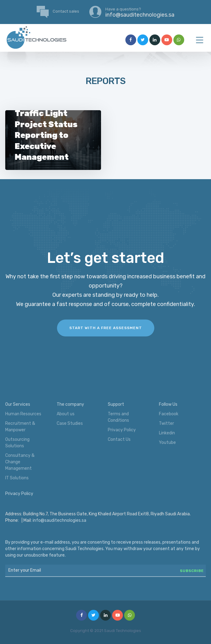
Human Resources (23, 414)
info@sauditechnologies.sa (59, 520)
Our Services (18, 404)
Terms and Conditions (118, 417)
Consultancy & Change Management (20, 462)
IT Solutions (17, 478)
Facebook (169, 414)
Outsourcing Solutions (17, 443)
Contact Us (119, 439)
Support (116, 404)
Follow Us (168, 404)
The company (70, 404)
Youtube (167, 443)
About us (66, 414)
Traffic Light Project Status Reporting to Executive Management (46, 135)
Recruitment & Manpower (20, 427)
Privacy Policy (122, 430)
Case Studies (70, 423)
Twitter (166, 423)
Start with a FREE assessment (106, 328)
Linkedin (167, 433)
